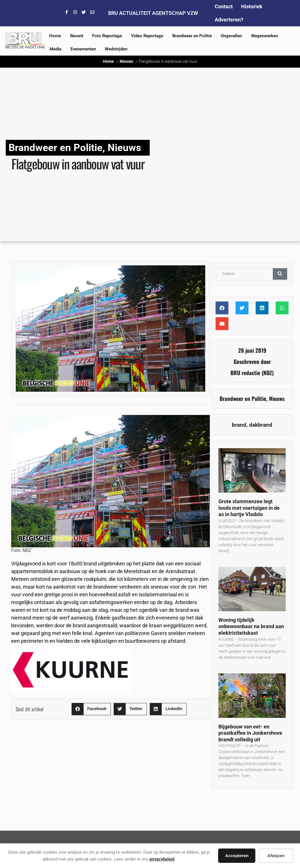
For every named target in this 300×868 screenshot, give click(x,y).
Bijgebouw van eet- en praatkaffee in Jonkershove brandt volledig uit (250, 733)
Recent (77, 36)
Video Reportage (147, 36)
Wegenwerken (265, 36)
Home (55, 36)
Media (55, 49)
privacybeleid (162, 859)
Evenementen (83, 49)
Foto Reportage (107, 36)
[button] (91, 709)
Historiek (252, 6)
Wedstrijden (116, 49)
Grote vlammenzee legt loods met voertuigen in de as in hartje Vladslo (249, 508)
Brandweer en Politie (192, 36)
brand (239, 425)
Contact (224, 6)
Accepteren (237, 856)
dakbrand (261, 425)
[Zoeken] (280, 274)
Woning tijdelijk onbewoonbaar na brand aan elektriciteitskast (251, 626)
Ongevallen (231, 36)
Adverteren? (229, 20)
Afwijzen (276, 856)
